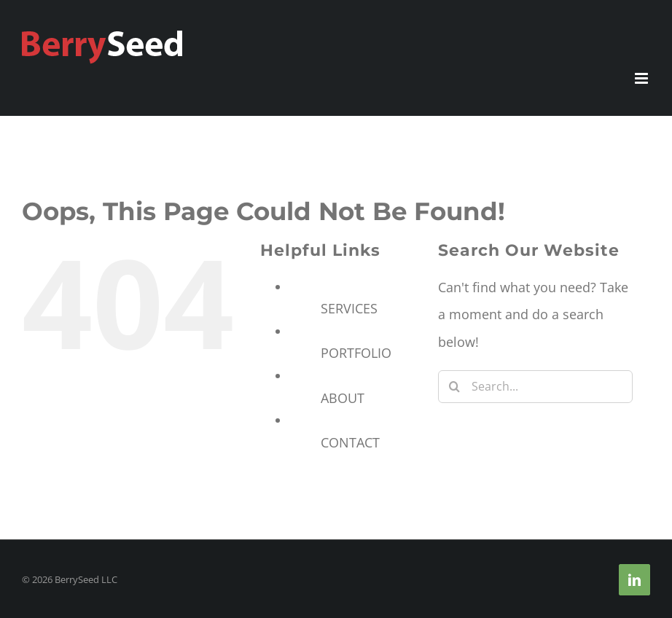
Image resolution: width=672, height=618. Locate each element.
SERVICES (349, 308)
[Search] (454, 387)
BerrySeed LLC (86, 579)
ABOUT (343, 398)
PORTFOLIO (356, 353)
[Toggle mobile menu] (642, 78)
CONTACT (350, 442)
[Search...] (535, 387)
